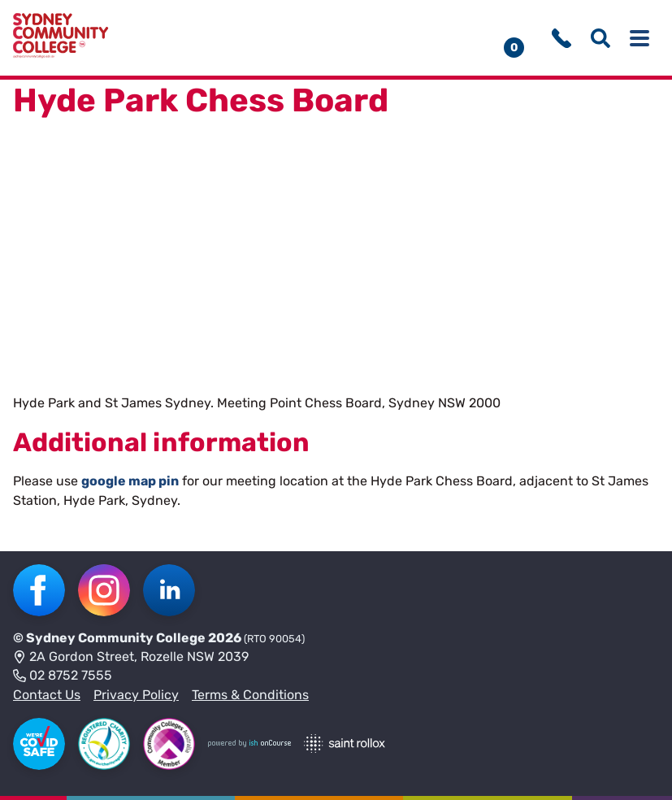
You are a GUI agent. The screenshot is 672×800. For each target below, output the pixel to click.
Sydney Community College (116, 638)
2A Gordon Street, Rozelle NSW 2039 (131, 658)
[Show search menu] (600, 38)
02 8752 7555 (63, 676)
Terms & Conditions (250, 695)
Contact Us (47, 695)
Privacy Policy (136, 695)
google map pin (130, 481)
